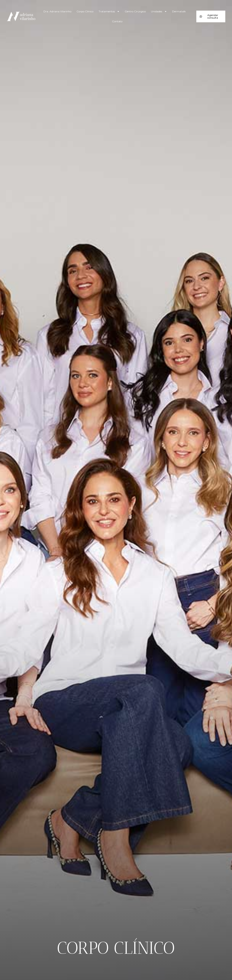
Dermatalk (179, 11)
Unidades (159, 11)
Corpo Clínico (85, 11)
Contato (117, 21)
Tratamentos (109, 11)
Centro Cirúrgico (135, 11)
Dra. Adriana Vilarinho (57, 11)
